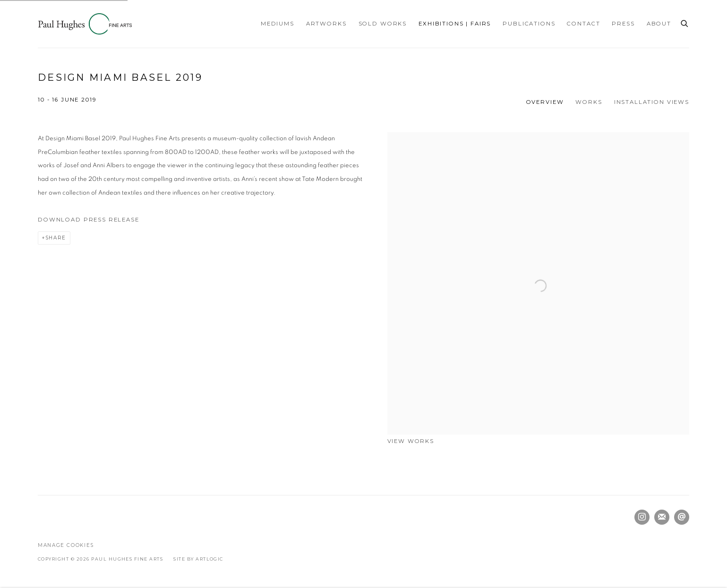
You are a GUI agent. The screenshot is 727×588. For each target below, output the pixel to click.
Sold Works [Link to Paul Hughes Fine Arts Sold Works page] (383, 24)
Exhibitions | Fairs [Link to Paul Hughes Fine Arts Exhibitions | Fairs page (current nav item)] (455, 24)
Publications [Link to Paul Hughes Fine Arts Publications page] (529, 24)
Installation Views (652, 102)
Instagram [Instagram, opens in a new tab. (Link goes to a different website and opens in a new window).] (642, 517)
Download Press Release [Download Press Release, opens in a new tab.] (89, 220)
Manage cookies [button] (66, 545)
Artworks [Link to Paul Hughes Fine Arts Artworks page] (326, 24)
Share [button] (56, 238)
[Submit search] (685, 22)
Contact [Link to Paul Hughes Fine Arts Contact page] (583, 24)
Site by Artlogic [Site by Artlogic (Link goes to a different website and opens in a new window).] (198, 559)
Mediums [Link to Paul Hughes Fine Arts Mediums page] (278, 24)
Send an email (682, 517)
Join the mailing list (662, 517)
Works (589, 102)
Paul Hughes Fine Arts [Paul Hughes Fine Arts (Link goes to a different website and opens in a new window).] (85, 24)
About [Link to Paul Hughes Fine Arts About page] (659, 24)
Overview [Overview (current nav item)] (545, 102)
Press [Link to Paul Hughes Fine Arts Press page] (623, 24)
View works (411, 441)
